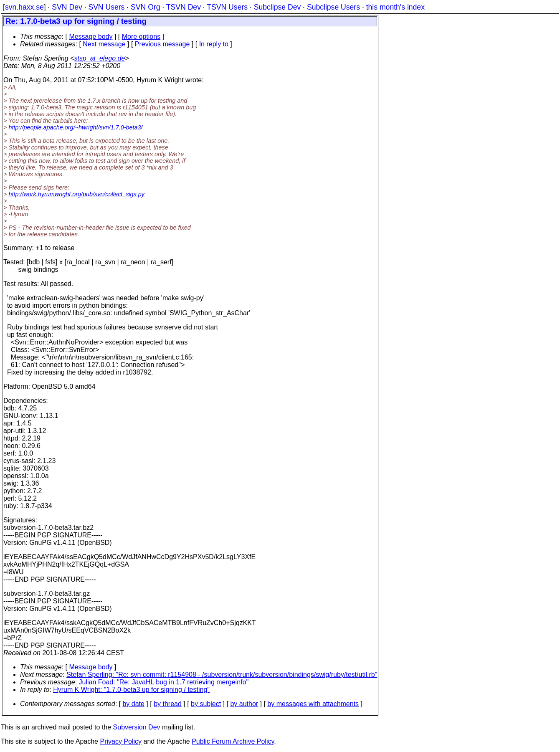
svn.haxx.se (24, 7)
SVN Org (145, 7)
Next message (104, 44)
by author (244, 704)
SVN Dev (67, 7)
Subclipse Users (333, 7)
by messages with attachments (313, 704)
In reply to (214, 44)
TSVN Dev (184, 7)
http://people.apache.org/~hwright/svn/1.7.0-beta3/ (75, 127)
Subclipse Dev (277, 7)
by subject (206, 704)
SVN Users (106, 7)
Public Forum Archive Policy (233, 741)
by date (133, 704)
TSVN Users (227, 7)
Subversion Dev (137, 727)
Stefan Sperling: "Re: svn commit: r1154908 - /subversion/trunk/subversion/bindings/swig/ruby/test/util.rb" (222, 675)
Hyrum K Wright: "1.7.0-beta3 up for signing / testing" (131, 690)
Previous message (162, 44)
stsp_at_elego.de (99, 58)
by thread (168, 704)
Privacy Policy (121, 741)
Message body (91, 37)
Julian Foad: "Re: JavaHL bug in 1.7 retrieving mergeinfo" (164, 682)
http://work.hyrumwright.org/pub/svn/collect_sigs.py (76, 194)
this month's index (395, 7)
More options (141, 37)
